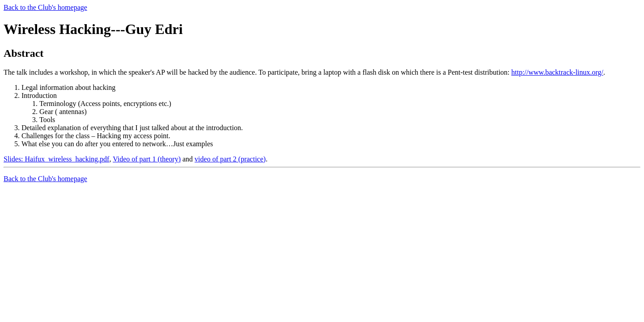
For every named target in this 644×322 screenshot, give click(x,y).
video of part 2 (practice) (230, 159)
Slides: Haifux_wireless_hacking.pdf (56, 159)
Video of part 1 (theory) (147, 159)
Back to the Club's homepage (45, 7)
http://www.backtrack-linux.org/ (557, 72)
